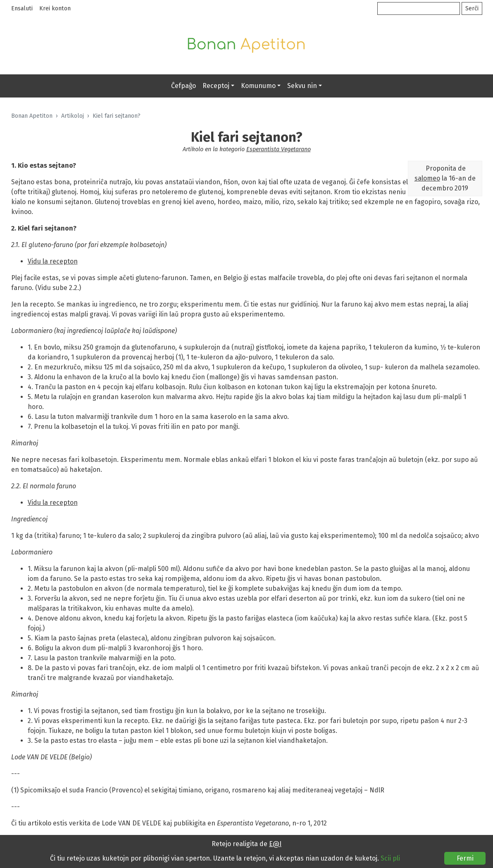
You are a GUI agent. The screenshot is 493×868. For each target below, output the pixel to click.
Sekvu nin (302, 86)
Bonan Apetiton (32, 116)
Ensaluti (22, 8)
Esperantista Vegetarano (279, 149)
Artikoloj (73, 116)
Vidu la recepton (53, 261)
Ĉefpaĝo (183, 86)
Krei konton (55, 8)
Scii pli (390, 858)
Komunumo (258, 86)
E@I (275, 844)
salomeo (427, 178)
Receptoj (216, 86)
